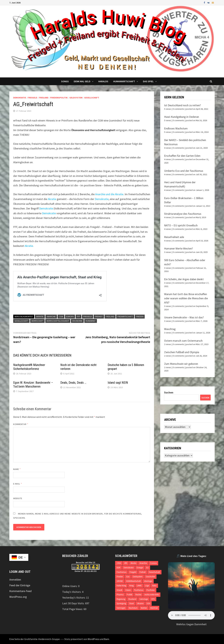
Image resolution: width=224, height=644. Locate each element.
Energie (140, 568)
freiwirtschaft (125, 316)
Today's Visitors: (72, 592)
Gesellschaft (92, 98)
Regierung (121, 599)
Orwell (119, 590)
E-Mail (18, 484)
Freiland (44, 98)
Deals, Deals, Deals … (73, 383)
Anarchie (51, 316)
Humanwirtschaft (124, 81)
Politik (129, 595)
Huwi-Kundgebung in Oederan (182, 117)
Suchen (169, 392)
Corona (153, 563)
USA (148, 603)
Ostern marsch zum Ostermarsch (183, 341)
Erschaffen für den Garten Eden (182, 156)
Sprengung (121, 603)
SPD (153, 599)
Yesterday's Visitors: (74, 598)
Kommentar (21, 424)
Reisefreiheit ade (174, 237)
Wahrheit (154, 608)
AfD (126, 563)
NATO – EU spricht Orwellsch (181, 225)
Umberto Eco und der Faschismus (184, 171)
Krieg (132, 586)
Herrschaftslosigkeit (58, 321)
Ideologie (148, 581)
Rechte (138, 595)
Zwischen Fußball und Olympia (182, 352)
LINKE (139, 586)
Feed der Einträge (20, 585)
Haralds (103, 81)
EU (147, 568)
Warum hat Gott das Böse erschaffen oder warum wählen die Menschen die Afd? (186, 298)
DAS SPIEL (148, 81)
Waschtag (170, 329)
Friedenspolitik (59, 98)
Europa (70, 316)
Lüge (147, 586)
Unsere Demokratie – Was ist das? (184, 317)
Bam (107, 639)
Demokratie (20, 98)
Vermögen (121, 608)
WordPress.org (18, 597)
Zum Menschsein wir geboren (181, 364)
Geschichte (150, 577)
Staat (132, 603)
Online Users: (70, 586)
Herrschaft (37, 321)
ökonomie (77, 321)
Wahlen (144, 608)
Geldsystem (76, 98)
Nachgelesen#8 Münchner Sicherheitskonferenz (29, 367)
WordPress (93, 639)
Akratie (52, 199)
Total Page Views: (73, 609)
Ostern (128, 590)
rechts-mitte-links (152, 595)
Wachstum (133, 608)
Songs (65, 81)
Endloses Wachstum (176, 128)
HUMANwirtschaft (133, 581)
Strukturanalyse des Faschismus (183, 214)
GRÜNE (120, 581)
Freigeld (32, 98)
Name (17, 469)
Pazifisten (151, 590)
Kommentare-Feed (20, 591)
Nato (154, 586)
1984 (119, 563)
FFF (78, 316)
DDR (119, 568)
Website (18, 498)
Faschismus (121, 572)
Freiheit (99, 316)
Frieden (140, 316)
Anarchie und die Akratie (109, 194)
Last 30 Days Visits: (74, 603)
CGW (61, 316)
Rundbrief (91, 321)
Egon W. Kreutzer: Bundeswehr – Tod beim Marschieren (33, 385)
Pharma (120, 595)
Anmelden (15, 580)
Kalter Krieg (121, 586)
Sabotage (144, 599)
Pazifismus (139, 590)
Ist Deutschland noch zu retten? (182, 105)
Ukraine (140, 603)
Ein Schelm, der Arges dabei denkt (184, 279)
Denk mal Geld (82, 81)
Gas (128, 577)
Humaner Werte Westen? (178, 248)
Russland (132, 599)
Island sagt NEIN (118, 383)
